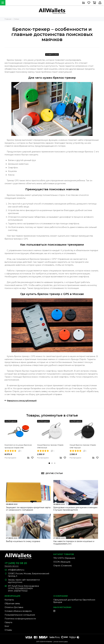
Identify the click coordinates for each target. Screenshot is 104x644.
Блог (7, 626)
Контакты (9, 600)
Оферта (8, 622)
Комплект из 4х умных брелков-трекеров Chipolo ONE (18, 446)
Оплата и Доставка (14, 607)
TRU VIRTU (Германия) (64, 558)
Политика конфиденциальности (20, 619)
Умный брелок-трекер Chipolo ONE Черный (83, 446)
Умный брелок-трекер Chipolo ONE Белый (50, 446)
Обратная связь (12, 604)
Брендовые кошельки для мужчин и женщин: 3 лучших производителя (75, 509)
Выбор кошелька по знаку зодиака (23, 541)
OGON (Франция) (62, 562)
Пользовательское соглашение (20, 615)
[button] (49, 463)
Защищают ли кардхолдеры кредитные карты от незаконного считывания (28, 509)
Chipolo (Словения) (62, 566)
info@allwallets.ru (16, 570)
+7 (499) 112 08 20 (16, 563)
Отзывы (8, 630)
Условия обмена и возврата (18, 611)
